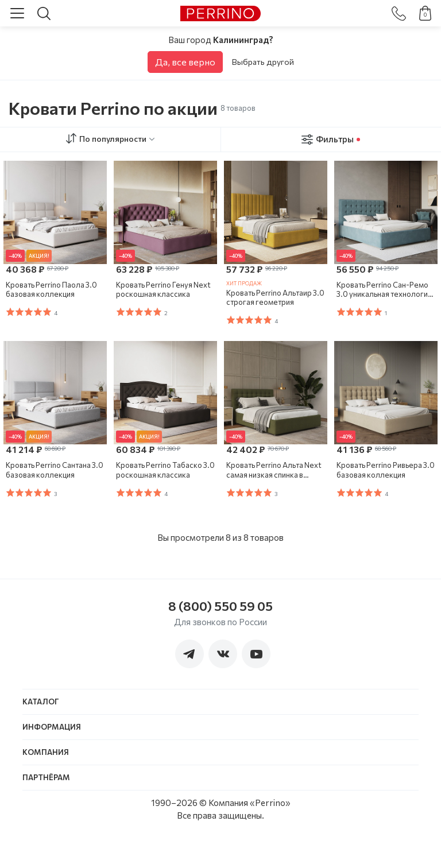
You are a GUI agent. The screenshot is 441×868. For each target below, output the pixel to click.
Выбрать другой (263, 62)
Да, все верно (185, 62)
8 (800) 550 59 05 (220, 606)
